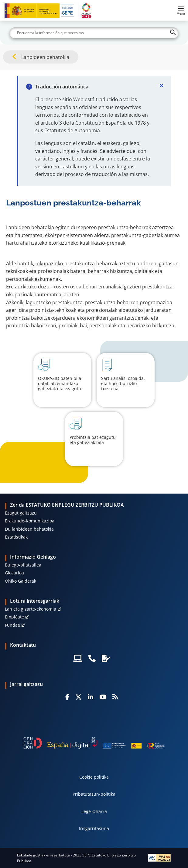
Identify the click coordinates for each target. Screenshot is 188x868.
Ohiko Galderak (21, 581)
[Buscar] (94, 33)
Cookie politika (94, 777)
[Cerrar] (161, 85)
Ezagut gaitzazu (21, 513)
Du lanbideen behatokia (29, 529)
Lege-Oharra (94, 811)
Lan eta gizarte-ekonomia (31, 609)
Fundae (12, 625)
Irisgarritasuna (94, 828)
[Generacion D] (94, 743)
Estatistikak (16, 537)
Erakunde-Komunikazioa (30, 521)
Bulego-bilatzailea (23, 565)
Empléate (14, 617)
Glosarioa (14, 573)
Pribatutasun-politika (94, 794)
